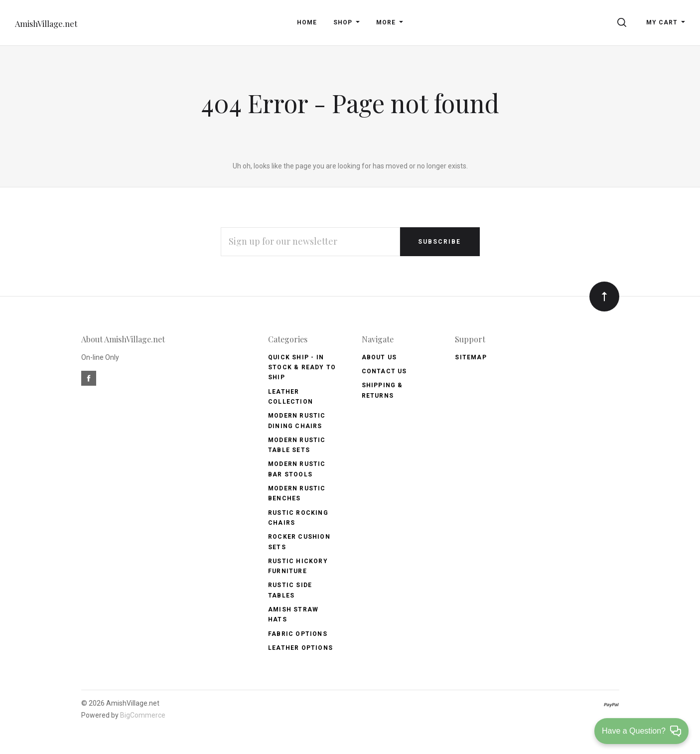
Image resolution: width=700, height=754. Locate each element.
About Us (379, 357)
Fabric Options (298, 634)
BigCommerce (143, 715)
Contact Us (384, 371)
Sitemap (471, 357)
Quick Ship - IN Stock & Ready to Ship (302, 368)
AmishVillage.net (46, 24)
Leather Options (300, 648)
